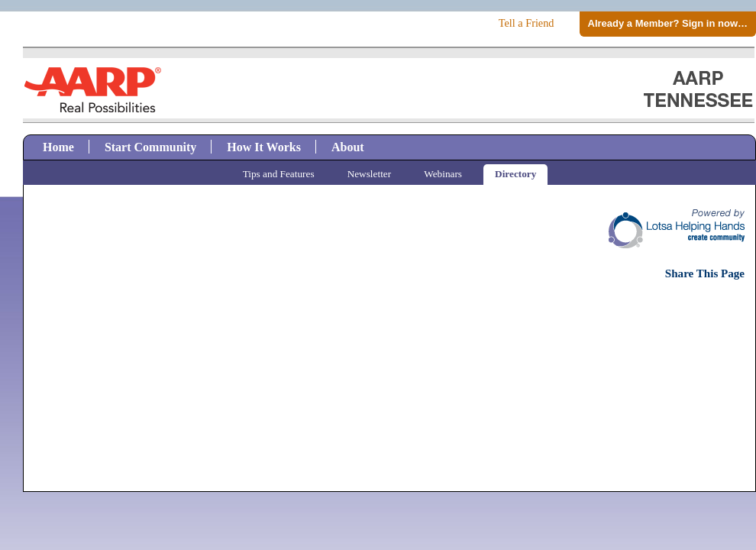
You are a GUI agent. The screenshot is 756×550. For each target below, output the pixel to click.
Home (58, 147)
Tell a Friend (527, 23)
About (348, 147)
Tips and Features (279, 174)
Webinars (443, 174)
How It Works (264, 147)
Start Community (150, 147)
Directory (515, 174)
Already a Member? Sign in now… (668, 23)
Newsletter (370, 174)
